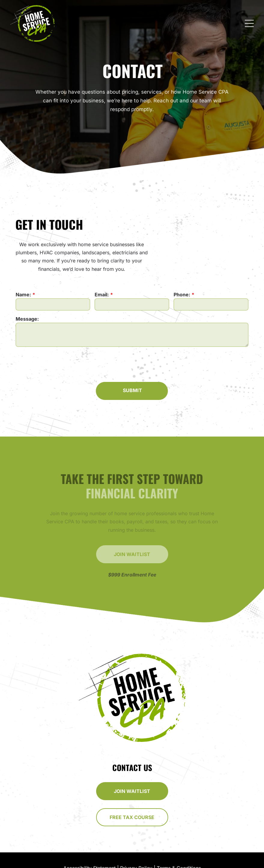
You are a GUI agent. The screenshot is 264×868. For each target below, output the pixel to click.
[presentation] (62, 364)
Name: (24, 295)
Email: (102, 295)
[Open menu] (249, 23)
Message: (28, 319)
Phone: (182, 295)
